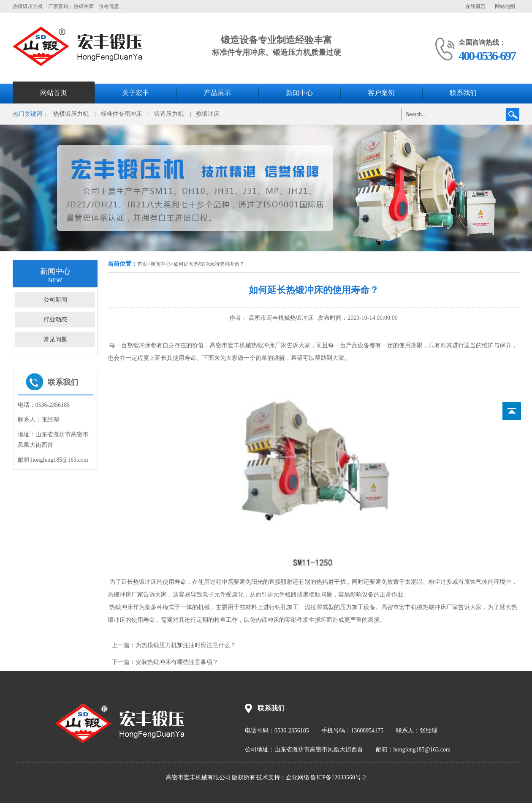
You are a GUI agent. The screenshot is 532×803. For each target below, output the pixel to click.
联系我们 (463, 93)
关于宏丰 (136, 93)
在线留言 (475, 6)
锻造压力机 (169, 114)
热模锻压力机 (71, 114)
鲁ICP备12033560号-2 (338, 777)
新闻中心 (299, 93)
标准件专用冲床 (121, 114)
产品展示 (217, 93)
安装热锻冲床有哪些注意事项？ (177, 662)
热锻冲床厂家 (440, 607)
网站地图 (505, 6)
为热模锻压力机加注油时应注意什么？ (186, 645)
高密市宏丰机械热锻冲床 (280, 318)
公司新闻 (55, 300)
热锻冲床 (208, 114)
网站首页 (54, 93)
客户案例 (381, 93)
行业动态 (55, 320)
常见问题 (55, 339)
